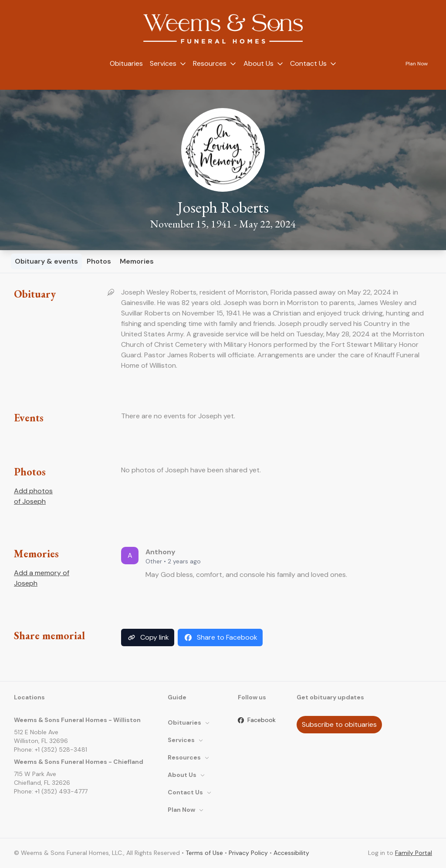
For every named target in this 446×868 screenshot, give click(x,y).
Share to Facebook (220, 637)
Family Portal (414, 853)
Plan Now (417, 64)
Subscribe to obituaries (339, 724)
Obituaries (126, 63)
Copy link (148, 637)
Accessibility (291, 853)
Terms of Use (204, 853)
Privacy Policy (248, 853)
